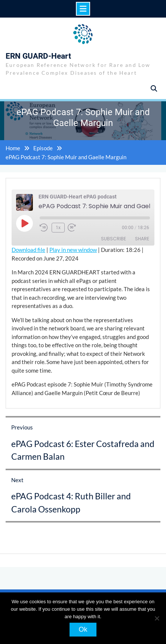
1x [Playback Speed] (58, 228)
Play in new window (73, 250)
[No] (157, 618)
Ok (83, 629)
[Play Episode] (24, 223)
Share (142, 239)
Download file (28, 250)
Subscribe (113, 239)
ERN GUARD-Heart (38, 56)
